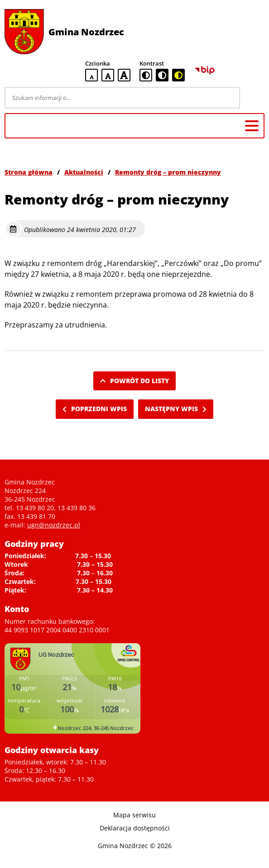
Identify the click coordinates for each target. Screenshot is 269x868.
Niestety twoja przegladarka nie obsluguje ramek (72, 688)
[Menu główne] (252, 126)
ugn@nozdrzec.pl (54, 525)
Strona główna (29, 172)
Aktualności (84, 172)
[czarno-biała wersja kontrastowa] (162, 75)
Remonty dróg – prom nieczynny (168, 172)
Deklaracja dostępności (135, 828)
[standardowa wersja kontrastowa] (146, 75)
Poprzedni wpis (95, 409)
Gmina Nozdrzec (86, 32)
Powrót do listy (134, 381)
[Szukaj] (254, 98)
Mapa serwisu (134, 815)
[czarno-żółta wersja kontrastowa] (178, 75)
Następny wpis (176, 409)
